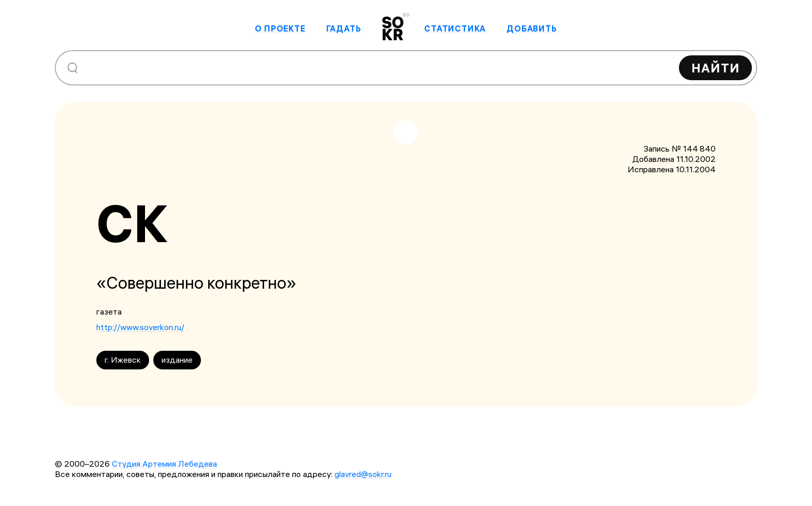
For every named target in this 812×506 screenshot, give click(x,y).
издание (177, 360)
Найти (715, 68)
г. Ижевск (123, 360)
